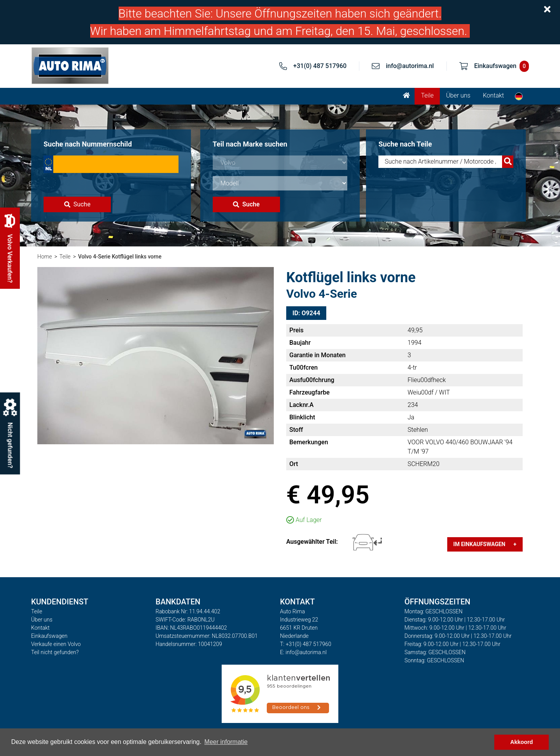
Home (45, 257)
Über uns (458, 95)
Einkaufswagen (49, 636)
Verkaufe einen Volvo (56, 644)
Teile (427, 95)
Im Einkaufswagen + (485, 544)
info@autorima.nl (410, 66)
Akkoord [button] (521, 742)
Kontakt (493, 95)
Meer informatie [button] (226, 742)
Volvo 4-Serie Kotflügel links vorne (120, 257)
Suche (77, 204)
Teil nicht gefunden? (55, 652)
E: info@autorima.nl (303, 652)
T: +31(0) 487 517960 (306, 644)
